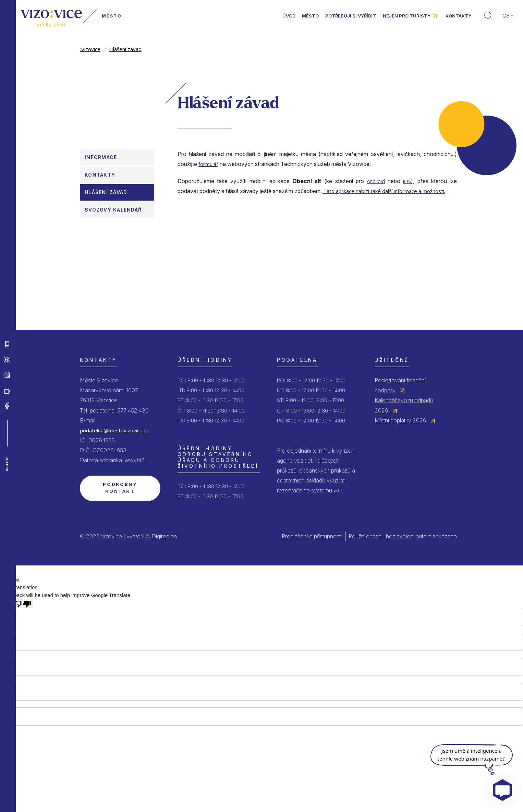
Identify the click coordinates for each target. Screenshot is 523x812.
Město (310, 16)
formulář (208, 164)
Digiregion (164, 536)
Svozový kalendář (113, 210)
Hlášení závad (125, 49)
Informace (101, 157)
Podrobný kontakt (120, 488)
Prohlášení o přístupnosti (312, 536)
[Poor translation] (23, 604)
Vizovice (90, 49)
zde (338, 490)
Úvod (289, 16)
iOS (407, 181)
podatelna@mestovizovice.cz (114, 430)
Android (376, 181)
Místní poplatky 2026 (400, 420)
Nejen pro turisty (407, 16)
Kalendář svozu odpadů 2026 (404, 405)
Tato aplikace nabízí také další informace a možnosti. (384, 191)
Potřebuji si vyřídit (351, 16)
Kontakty (458, 16)
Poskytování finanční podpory (400, 385)
